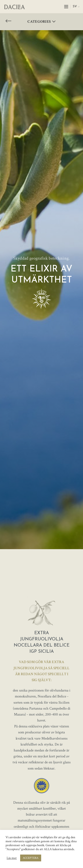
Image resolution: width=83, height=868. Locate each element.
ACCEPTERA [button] (31, 858)
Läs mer (12, 858)
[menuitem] (76, 7)
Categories (39, 22)
